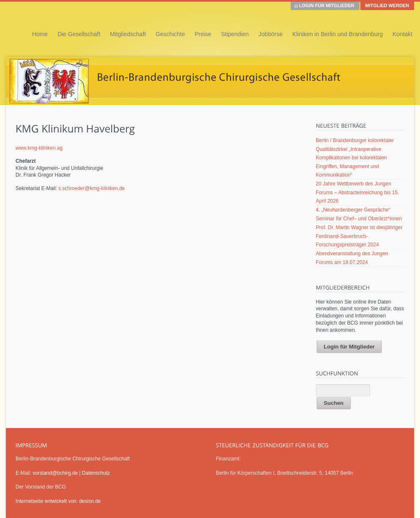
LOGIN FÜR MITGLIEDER (327, 5)
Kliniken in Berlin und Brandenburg (338, 34)
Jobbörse (270, 34)
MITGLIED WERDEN (387, 5)
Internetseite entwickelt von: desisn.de (58, 501)
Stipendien (235, 34)
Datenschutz (96, 473)
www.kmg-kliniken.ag (39, 148)
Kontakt (403, 34)
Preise (203, 34)
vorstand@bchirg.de (55, 473)
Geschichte (170, 34)
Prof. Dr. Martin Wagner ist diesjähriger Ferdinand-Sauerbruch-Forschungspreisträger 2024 (359, 236)
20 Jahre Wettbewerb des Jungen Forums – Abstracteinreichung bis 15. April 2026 (357, 192)
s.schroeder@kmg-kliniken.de (92, 188)
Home (40, 34)
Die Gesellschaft (79, 34)
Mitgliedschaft (128, 34)
